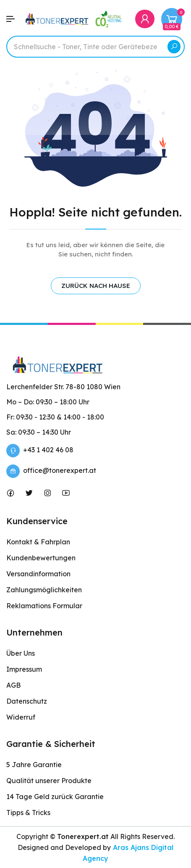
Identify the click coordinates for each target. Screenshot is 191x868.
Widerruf (21, 717)
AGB (13, 685)
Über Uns (21, 653)
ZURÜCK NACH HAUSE (96, 286)
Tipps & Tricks (28, 813)
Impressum (24, 669)
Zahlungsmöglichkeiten (44, 590)
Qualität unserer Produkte (49, 781)
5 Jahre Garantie (34, 765)
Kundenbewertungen (41, 558)
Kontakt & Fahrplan (38, 542)
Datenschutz (27, 701)
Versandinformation (38, 574)
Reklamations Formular (44, 606)
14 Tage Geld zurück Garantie (55, 797)
